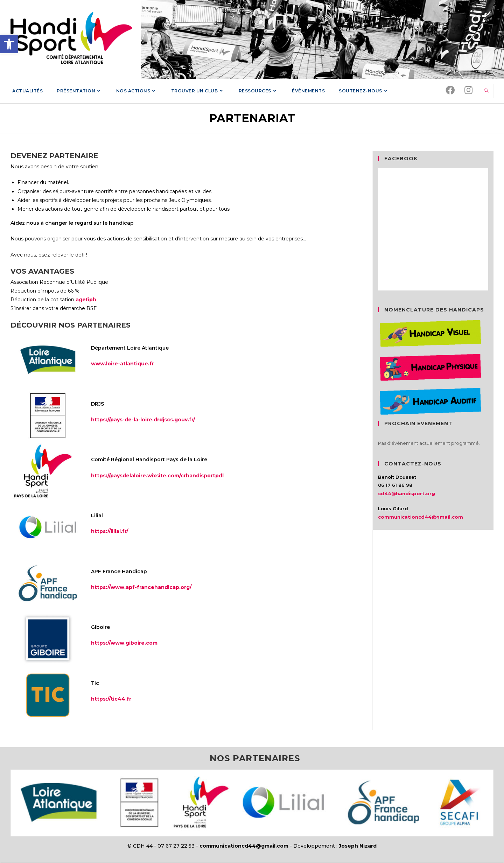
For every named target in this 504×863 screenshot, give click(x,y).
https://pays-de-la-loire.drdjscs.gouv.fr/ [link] (143, 420)
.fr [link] (128, 700)
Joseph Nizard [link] (358, 847)
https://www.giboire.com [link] (124, 644)
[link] (9, 44)
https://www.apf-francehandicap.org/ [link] (141, 588)
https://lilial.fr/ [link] (110, 532)
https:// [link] (101, 700)
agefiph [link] (86, 300)
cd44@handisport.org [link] (407, 494)
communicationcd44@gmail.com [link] (421, 517)
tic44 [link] (118, 700)
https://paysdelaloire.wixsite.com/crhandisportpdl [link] (157, 476)
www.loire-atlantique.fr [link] (122, 364)
